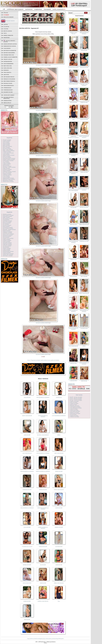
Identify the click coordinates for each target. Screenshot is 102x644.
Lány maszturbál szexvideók (76, 408)
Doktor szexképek (7, 156)
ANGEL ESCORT (59, 471)
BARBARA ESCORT (27, 490)
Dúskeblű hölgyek (9, 55)
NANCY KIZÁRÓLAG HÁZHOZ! (84, 137)
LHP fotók (6, 75)
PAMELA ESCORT (59, 527)
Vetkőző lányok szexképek (8, 254)
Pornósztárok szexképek (8, 227)
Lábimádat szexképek (7, 175)
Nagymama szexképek (7, 216)
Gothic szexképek (6, 163)
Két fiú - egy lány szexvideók (76, 398)
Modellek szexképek (7, 214)
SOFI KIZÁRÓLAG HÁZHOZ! (43, 397)
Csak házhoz (7, 48)
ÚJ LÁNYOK (6, 27)
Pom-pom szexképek (7, 225)
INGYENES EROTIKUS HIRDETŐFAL (9, 98)
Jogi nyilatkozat (30, 639)
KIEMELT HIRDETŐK (8, 35)
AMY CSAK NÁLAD (59, 453)
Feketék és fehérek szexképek (9, 159)
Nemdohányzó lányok (10, 46)
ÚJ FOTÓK (6, 29)
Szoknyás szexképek (7, 240)
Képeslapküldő (47, 9)
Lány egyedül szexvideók (75, 407)
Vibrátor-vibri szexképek (8, 255)
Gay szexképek (6, 162)
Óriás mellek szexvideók (75, 411)
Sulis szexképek (6, 237)
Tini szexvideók (73, 415)
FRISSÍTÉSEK (6, 38)
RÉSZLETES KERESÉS (8, 17)
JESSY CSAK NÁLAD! (27, 416)
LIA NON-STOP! (59, 547)
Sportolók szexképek (7, 236)
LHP (4, 9)
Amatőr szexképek (7, 141)
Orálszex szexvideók (74, 410)
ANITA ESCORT (59, 508)
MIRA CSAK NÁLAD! (59, 583)
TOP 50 (5, 33)
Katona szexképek (7, 170)
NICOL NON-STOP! (27, 583)
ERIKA (59, 435)
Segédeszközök (8, 61)
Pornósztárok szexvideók (75, 413)
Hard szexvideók (73, 405)
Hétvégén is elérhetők (10, 51)
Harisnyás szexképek (7, 166)
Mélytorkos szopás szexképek (9, 179)
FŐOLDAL (6, 13)
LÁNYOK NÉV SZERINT (9, 95)
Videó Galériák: (79, 395)
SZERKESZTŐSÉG (8, 101)
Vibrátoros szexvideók (75, 417)
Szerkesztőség (55, 639)
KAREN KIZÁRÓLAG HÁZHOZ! (43, 528)
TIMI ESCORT (43, 583)
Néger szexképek (6, 217)
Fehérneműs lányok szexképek (9, 158)
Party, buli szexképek (7, 222)
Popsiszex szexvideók (74, 412)
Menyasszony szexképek (8, 180)
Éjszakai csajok (8, 83)
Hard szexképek (6, 165)
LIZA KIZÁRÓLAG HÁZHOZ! (43, 453)
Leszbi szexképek (6, 177)
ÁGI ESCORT (43, 565)
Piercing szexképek (7, 223)
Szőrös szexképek (6, 242)
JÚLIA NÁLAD (27, 397)
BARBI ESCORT (27, 601)
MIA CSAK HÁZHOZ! (73, 191)
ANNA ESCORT (73, 276)
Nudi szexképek (6, 220)
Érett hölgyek (8, 66)
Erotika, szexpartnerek (58, 9)
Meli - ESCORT (84, 276)
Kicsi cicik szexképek (7, 173)
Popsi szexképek (6, 226)
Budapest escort (8, 92)
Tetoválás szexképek (7, 246)
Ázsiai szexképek (6, 144)
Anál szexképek (6, 142)
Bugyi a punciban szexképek (9, 151)
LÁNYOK (6, 24)
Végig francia (7, 72)
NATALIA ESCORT (43, 547)
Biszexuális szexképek (7, 146)
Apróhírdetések (29, 9)
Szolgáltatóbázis (38, 9)
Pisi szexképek (6, 224)
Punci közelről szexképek (8, 228)
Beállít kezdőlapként (39, 639)
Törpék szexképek (7, 249)
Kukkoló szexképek (7, 174)
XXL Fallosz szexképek (8, 256)
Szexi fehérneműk (8, 64)
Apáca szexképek (6, 143)
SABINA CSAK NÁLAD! (43, 601)
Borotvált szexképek (7, 149)
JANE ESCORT (27, 435)
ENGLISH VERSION (10, 21)
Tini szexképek (6, 247)
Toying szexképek (7, 250)
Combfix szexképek (7, 152)
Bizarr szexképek (6, 147)
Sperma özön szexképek (8, 235)
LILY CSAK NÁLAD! (27, 453)
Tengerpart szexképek (7, 244)
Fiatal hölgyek (8, 68)
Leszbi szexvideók (74, 409)
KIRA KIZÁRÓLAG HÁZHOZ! (27, 508)
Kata (59, 601)
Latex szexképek (6, 176)
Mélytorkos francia (9, 81)
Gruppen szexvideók (74, 404)
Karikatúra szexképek (7, 169)
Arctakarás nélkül (9, 77)
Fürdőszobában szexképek (8, 161)
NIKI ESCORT (27, 619)
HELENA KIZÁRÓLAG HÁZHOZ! (84, 189)
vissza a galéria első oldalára (53, 360)
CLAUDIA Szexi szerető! (27, 547)
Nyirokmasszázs (8, 90)
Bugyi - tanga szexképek (8, 150)
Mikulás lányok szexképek (8, 181)
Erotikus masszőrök (9, 53)
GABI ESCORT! (73, 363)
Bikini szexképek (6, 145)
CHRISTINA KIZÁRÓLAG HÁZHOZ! (43, 508)
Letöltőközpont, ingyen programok (15, 9)
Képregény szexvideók (75, 406)
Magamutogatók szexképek (8, 178)
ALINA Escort (59, 397)
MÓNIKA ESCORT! (27, 565)
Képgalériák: (10, 138)
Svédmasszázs (7, 88)
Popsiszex (6, 70)
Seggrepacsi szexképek (8, 232)
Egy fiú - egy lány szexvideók (76, 397)
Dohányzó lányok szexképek (9, 155)
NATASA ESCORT (43, 490)
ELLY (84, 154)
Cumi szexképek (6, 154)
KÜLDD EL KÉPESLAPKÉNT (42, 65)
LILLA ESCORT (27, 527)
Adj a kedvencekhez (47, 639)
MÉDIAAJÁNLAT (7, 103)
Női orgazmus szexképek (8, 219)
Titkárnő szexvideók (74, 416)
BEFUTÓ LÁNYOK (8, 31)
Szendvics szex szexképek (8, 238)
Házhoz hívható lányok (10, 44)
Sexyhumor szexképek (7, 233)
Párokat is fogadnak (9, 79)
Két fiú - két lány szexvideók (76, 399)
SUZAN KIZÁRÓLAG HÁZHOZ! (43, 416)
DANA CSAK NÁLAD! (59, 490)
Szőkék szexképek (7, 239)
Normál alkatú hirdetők (10, 57)
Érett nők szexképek (7, 157)
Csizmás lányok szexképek (8, 153)
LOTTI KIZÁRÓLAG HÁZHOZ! (59, 416)
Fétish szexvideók (74, 402)
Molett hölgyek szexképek (8, 215)
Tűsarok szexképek (7, 252)
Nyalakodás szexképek (7, 221)
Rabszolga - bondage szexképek (9, 229)
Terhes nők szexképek (7, 245)
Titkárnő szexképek (7, 248)
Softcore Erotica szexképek (8, 234)
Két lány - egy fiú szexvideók (76, 400)
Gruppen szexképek (7, 164)
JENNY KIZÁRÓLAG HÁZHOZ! (43, 471)
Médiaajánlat (61, 639)
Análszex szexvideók (74, 401)
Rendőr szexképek (7, 231)
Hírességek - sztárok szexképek (9, 167)
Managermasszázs (9, 86)
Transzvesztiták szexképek (8, 251)
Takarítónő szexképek (7, 243)
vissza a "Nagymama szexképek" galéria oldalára (37, 360)
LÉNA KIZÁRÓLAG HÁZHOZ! (27, 471)
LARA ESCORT (59, 565)
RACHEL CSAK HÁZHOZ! (43, 435)
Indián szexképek (6, 168)
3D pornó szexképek (7, 140)
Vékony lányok (8, 59)
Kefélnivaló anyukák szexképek (9, 172)
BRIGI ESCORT (73, 224)
